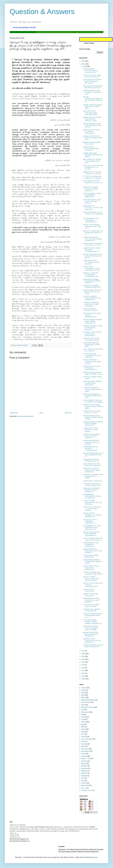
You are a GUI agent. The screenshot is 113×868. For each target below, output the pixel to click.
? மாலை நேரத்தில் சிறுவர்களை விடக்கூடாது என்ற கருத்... (92, 502)
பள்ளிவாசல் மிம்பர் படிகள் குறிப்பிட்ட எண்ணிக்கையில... (92, 315)
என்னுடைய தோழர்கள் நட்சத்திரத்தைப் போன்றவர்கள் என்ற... (91, 275)
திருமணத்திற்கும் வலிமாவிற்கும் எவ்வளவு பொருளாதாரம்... (92, 496)
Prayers (84, 756)
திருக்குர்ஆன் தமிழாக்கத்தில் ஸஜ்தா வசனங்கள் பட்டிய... (93, 373)
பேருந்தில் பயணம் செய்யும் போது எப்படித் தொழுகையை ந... (92, 334)
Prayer (83, 754)
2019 (83, 656)
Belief (83, 695)
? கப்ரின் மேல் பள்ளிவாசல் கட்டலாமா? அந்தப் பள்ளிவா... (92, 509)
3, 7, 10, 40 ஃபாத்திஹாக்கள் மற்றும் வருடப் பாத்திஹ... (93, 177)
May (85, 66)
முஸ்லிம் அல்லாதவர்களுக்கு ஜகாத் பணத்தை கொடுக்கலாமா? (92, 321)
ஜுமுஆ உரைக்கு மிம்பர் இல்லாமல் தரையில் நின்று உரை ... (93, 138)
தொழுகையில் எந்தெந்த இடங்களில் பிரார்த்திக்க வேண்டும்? (92, 281)
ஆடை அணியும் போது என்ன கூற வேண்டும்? (93, 350)
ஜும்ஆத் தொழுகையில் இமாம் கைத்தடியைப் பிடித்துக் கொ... (91, 634)
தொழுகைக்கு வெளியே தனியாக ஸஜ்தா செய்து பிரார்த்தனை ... (91, 470)
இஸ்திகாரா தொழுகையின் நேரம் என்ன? (92, 143)
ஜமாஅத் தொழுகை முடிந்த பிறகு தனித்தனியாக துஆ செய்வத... (92, 125)
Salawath (84, 776)
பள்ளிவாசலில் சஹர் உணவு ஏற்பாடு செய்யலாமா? (92, 76)
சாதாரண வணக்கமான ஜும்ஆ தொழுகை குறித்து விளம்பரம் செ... (93, 423)
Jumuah (84, 737)
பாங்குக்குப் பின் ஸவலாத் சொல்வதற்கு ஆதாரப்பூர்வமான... (92, 368)
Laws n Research (87, 739)
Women (84, 783)
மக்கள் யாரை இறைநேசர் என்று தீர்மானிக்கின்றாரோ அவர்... (92, 396)
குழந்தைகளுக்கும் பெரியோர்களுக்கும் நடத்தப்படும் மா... (90, 71)
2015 (83, 668)
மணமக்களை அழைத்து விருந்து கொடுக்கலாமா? (92, 286)
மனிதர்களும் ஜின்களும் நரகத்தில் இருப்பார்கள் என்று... (91, 344)
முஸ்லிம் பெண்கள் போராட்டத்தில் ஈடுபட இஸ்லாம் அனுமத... (91, 578)
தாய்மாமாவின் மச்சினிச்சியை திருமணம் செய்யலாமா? (93, 87)
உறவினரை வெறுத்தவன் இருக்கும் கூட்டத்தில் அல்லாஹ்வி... (91, 304)
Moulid (83, 746)
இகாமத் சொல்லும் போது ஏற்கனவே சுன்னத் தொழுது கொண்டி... (93, 417)
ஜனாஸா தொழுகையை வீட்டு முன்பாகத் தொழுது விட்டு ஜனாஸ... (93, 256)
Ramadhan (85, 768)
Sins (83, 781)
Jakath (83, 732)
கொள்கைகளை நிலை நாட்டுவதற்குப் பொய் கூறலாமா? (91, 262)
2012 (83, 673)
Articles (83, 688)
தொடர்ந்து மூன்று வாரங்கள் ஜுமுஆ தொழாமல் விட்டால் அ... (92, 81)
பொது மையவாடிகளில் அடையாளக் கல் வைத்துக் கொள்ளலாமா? (92, 239)
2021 (83, 651)
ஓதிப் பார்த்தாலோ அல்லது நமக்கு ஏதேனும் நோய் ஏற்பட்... (92, 161)
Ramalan (84, 771)
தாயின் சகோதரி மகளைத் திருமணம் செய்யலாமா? (92, 465)
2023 (83, 64)
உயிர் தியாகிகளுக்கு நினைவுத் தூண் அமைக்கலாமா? (93, 646)
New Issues (85, 749)
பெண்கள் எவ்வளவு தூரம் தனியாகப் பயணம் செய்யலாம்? (91, 436)
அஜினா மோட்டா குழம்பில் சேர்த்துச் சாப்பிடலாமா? (92, 173)
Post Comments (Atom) (26, 416)
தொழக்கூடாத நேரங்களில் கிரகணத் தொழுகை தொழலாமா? (92, 490)
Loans (83, 741)
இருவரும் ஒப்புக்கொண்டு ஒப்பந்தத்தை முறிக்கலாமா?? (92, 131)
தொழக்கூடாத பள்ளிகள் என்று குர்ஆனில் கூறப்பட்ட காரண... (93, 476)
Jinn (82, 734)
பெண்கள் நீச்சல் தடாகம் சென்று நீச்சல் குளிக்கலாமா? (91, 544)
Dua (82, 710)
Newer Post (14, 413)
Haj (82, 724)
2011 (83, 676)
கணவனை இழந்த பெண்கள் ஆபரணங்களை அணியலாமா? (92, 195)
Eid (82, 715)
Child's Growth (86, 702)
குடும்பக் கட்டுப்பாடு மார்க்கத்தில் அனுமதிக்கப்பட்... (90, 521)
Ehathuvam (85, 712)
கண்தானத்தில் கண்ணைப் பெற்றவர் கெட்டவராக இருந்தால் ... (91, 600)
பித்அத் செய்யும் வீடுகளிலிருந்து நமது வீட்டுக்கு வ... (91, 148)
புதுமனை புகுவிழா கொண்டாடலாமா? (90, 310)
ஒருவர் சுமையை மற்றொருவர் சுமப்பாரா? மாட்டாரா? (93, 244)
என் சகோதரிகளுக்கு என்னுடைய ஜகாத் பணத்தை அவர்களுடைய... (93, 622)
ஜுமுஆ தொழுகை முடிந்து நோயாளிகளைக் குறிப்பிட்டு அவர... (92, 119)
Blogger (95, 857)
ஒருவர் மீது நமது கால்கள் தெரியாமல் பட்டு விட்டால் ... (93, 183)
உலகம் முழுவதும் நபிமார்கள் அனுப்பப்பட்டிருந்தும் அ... (93, 539)
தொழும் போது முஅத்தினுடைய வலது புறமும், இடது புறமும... (92, 268)
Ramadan (84, 766)
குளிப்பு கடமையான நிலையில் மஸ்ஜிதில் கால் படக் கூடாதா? (93, 167)
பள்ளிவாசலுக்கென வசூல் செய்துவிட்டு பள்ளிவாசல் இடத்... (92, 92)
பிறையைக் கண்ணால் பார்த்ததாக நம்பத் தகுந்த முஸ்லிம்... (92, 361)
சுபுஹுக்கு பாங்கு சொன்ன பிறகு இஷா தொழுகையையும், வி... (92, 250)
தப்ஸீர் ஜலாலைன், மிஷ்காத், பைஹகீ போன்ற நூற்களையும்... (92, 383)
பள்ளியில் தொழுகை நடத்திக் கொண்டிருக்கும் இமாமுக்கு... (93, 327)
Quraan (84, 763)
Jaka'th (83, 729)
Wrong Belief (85, 785)
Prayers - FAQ (86, 759)
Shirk (83, 778)
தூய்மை (84, 788)
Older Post (68, 413)
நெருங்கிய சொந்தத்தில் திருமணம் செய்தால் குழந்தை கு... (91, 189)
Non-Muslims (85, 751)
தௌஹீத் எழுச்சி (87, 790)
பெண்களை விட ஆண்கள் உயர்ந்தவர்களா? (92, 610)
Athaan (83, 690)
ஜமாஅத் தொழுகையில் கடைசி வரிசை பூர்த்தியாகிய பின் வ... (93, 455)
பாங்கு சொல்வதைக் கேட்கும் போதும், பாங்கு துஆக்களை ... (93, 214)
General (84, 722)
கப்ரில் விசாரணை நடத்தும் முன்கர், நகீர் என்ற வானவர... (92, 201)
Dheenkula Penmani (88, 707)
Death (83, 705)
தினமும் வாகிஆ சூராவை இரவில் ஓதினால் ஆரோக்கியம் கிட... (91, 534)
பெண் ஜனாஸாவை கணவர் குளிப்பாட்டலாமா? (92, 412)
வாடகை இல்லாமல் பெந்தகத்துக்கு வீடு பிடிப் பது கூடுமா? (92, 355)
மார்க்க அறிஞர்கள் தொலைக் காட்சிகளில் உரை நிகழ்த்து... (93, 401)
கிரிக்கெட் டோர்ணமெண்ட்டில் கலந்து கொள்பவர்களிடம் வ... (93, 233)
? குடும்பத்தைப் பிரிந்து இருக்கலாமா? (91, 556)
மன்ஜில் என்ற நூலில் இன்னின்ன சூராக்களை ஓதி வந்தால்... (93, 155)
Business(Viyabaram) (88, 700)
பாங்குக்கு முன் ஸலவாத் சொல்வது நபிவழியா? (91, 339)
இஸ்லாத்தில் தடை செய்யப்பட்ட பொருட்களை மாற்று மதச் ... (93, 208)
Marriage (84, 744)
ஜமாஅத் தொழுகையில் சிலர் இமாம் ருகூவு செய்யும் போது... (92, 292)
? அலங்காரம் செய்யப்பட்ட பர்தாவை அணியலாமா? (92, 484)
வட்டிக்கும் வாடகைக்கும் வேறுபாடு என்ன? (91, 605)
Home (41, 413)
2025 (83, 61)
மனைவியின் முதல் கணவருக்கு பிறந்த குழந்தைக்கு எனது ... (91, 113)
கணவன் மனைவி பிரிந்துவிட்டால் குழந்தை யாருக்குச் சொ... (92, 515)
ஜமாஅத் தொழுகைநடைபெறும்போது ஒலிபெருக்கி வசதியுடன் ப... (93, 99)
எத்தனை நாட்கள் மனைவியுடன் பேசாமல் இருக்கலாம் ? (92, 640)
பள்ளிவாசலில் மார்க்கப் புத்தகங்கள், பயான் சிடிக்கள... (91, 430)
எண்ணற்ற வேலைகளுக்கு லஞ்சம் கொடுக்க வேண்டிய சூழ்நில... (93, 406)
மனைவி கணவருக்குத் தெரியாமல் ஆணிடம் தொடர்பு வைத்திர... (91, 628)
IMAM (83, 727)
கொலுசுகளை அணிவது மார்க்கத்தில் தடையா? (91, 460)
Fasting (83, 717)
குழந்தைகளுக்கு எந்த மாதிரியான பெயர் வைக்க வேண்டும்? (92, 551)
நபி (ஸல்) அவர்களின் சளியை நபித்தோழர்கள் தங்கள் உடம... (93, 615)
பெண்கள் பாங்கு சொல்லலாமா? (89, 590)
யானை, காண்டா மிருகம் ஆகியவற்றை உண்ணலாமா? (91, 568)
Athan (83, 693)
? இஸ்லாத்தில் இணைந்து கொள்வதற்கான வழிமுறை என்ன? (93, 561)
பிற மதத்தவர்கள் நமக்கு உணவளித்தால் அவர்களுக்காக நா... (91, 220)
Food (83, 719)
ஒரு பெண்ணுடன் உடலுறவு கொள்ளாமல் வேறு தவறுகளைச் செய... (92, 527)
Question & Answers (42, 12)
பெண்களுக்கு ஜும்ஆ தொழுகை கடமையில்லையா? (90, 448)
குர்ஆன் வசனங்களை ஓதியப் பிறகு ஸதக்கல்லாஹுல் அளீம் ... (93, 106)
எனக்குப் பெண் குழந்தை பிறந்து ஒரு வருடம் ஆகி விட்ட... (92, 226)
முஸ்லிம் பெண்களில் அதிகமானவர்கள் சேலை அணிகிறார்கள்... (92, 298)
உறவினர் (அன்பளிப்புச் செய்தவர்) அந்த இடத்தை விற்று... (92, 389)
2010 (83, 679)
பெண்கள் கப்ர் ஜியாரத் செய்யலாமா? (90, 595)
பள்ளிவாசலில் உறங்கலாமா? (93, 481)
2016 (83, 665)
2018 (83, 659)
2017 (83, 662)
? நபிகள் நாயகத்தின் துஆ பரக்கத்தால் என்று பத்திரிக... (93, 573)
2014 (83, 670)
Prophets (84, 761)
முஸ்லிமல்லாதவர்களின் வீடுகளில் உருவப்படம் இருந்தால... (91, 442)
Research (84, 773)
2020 (83, 654)
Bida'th (83, 697)
